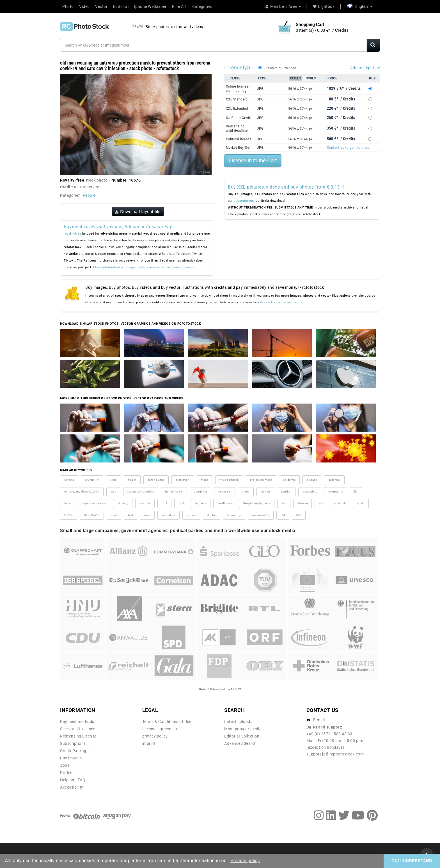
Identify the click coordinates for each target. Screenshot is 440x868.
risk (284, 503)
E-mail (319, 720)
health (132, 480)
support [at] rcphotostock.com (335, 754)
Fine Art (179, 6)
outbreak (334, 480)
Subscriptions (73, 743)
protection (183, 480)
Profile (66, 773)
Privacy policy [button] (245, 861)
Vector (101, 6)
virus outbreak (229, 480)
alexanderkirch (88, 187)
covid (361, 503)
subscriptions (244, 201)
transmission (174, 492)
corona (69, 480)
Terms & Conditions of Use (167, 722)
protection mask (261, 480)
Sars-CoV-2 (92, 515)
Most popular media (243, 729)
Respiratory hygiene (257, 503)
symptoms (336, 492)
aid (321, 503)
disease (312, 480)
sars (113, 492)
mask (205, 480)
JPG (260, 89)
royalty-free (72, 234)
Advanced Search (240, 743)
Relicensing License (78, 736)
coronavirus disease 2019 (82, 492)
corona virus (156, 480)
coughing (200, 492)
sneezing (224, 492)
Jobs (65, 765)
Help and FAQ (73, 780)
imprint (149, 743)
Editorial (121, 6)
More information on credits (281, 302)
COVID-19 (92, 480)
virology (123, 503)
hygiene (201, 503)
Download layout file (138, 211)
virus (113, 480)
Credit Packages (75, 751)
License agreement (160, 729)
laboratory (169, 515)
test (130, 515)
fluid (114, 515)
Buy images (71, 758)
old (283, 515)
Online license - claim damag (238, 88)
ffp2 (164, 503)
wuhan (265, 492)
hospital (145, 503)
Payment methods (77, 722)
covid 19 (340, 503)
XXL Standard (237, 99)
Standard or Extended (280, 68)
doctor (212, 515)
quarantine (310, 492)
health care (225, 503)
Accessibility (72, 787)
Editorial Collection (242, 736)
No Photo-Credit (239, 118)
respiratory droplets (141, 492)
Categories (202, 6)
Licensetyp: (238, 67)
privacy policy (155, 736)
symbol (286, 492)
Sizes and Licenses (78, 729)
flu (356, 492)
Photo (68, 6)
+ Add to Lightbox (364, 68)
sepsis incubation (94, 503)
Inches (310, 78)
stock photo (97, 180)
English (360, 6)
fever (68, 503)
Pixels (295, 78)
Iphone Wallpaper (150, 6)
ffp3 (181, 503)
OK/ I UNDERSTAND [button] (412, 861)
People (89, 195)
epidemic (289, 480)
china (246, 492)
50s (299, 515)
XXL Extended (237, 108)
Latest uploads (238, 722)
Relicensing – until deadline (237, 128)
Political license (239, 139)
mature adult (261, 515)
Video (84, 6)
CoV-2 (69, 515)
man (147, 515)
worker (191, 515)
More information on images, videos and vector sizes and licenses (144, 267)
